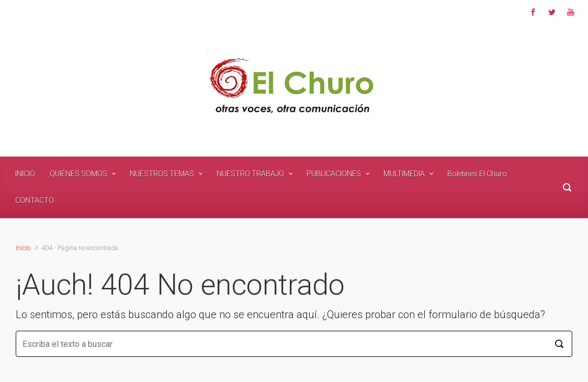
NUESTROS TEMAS (162, 174)
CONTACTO (35, 200)
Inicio (23, 248)
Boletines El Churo (477, 174)
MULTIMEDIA (404, 174)
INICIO (25, 174)
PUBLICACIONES (334, 174)
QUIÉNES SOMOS (78, 174)
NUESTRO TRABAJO (250, 174)
